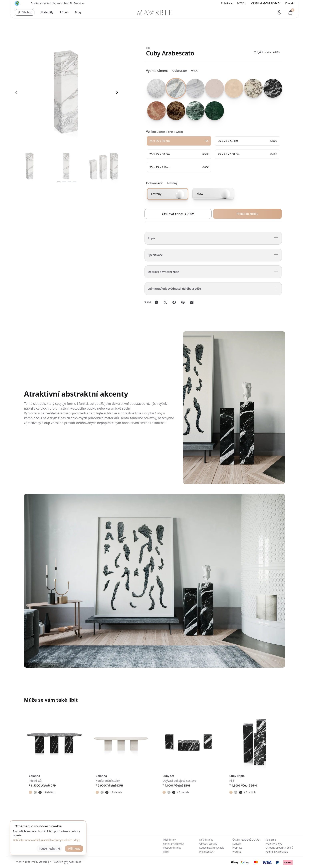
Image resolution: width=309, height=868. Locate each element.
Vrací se (237, 852)
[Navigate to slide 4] (74, 182)
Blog (78, 12)
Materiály (47, 12)
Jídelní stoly (169, 840)
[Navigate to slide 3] (69, 182)
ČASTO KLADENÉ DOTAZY (266, 3)
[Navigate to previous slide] (16, 92)
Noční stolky (206, 840)
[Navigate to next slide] (117, 92)
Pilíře (166, 852)
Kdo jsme (271, 840)
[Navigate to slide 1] (59, 182)
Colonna (34, 776)
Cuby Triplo (237, 776)
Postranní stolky (172, 848)
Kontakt (290, 3)
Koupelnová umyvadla (212, 848)
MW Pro (242, 3)
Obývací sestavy (208, 844)
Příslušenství (206, 852)
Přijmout (74, 848)
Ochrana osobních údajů (279, 848)
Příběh (64, 12)
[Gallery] (67, 92)
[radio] (155, 88)
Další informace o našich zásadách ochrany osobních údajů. (46, 840)
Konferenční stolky (173, 844)
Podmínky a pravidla (277, 852)
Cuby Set (168, 776)
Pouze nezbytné (49, 848)
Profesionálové (274, 844)
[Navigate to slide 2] (64, 182)
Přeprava (237, 848)
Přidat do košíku (247, 214)
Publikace (227, 3)
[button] (25, 12)
